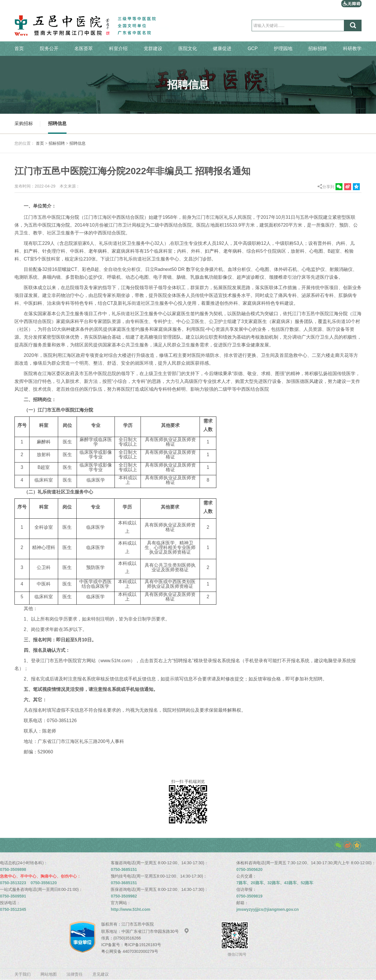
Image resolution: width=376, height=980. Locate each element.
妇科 (38, 303)
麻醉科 (44, 442)
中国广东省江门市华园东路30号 (155, 931)
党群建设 (153, 48)
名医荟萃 (84, 48)
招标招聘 (318, 48)
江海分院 (70, 217)
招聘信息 (57, 123)
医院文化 (188, 48)
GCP (253, 48)
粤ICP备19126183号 (143, 945)
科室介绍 (118, 48)
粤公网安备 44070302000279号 (130, 951)
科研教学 (352, 48)
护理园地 (283, 48)
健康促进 (222, 48)
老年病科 (98, 251)
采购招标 (24, 123)
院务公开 (49, 48)
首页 (19, 48)
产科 (33, 251)
